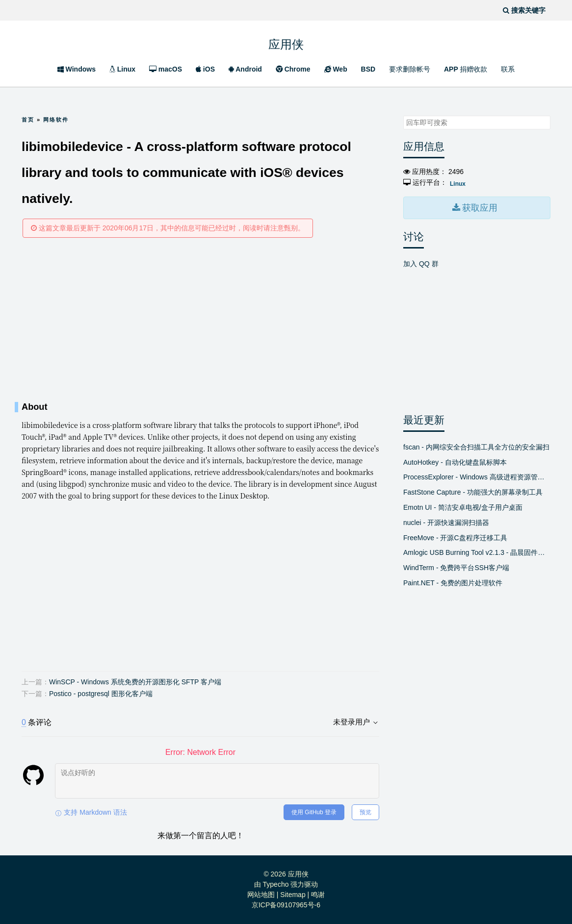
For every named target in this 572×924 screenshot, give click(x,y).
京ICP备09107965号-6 (286, 905)
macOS (166, 69)
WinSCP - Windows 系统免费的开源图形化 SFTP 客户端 (135, 682)
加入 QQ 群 (421, 262)
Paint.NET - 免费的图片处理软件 (453, 581)
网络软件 (56, 120)
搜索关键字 (403, 115)
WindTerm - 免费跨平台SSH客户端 (456, 566)
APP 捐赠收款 (466, 69)
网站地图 (261, 895)
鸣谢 (318, 895)
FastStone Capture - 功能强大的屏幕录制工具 (473, 491)
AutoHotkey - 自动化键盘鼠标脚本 (455, 460)
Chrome (293, 69)
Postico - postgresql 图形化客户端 (101, 694)
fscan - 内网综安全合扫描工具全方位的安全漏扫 (476, 445)
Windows (77, 69)
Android (245, 69)
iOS (205, 69)
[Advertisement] (200, 320)
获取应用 (479, 207)
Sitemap (293, 895)
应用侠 (286, 42)
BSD (368, 69)
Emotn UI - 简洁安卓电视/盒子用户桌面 (463, 505)
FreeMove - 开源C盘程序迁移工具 (455, 536)
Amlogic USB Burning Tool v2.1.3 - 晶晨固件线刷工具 (477, 551)
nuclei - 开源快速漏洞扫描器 (446, 521)
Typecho (276, 884)
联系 (508, 69)
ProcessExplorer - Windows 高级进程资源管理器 (477, 475)
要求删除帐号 (410, 69)
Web (336, 69)
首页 (28, 120)
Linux (122, 69)
